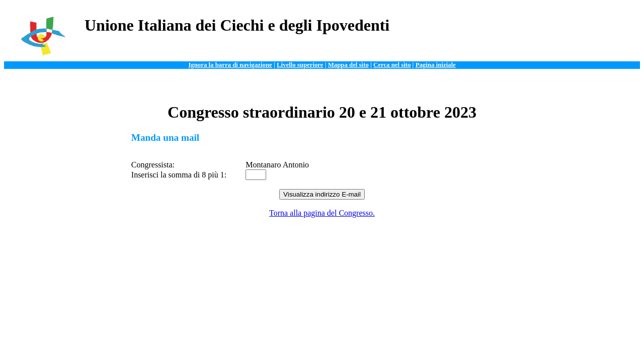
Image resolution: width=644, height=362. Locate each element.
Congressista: (153, 165)
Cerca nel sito (392, 65)
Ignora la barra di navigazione (230, 65)
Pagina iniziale (436, 65)
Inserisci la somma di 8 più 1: (179, 175)
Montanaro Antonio (277, 165)
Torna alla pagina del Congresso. (322, 213)
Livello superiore (300, 65)
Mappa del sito (348, 65)
